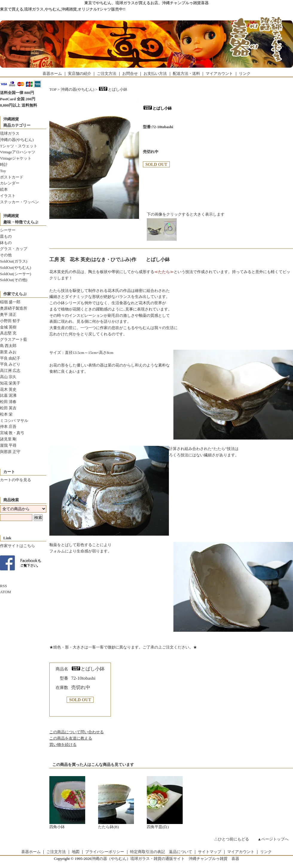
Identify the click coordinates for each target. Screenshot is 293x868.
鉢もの (6, 243)
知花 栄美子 (10, 383)
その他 (6, 255)
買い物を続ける (63, 744)
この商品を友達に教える (71, 738)
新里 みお (8, 352)
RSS (3, 586)
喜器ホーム (52, 74)
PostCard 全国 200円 (18, 99)
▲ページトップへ (273, 839)
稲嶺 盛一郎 (10, 302)
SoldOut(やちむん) (16, 268)
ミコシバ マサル (14, 421)
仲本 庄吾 (8, 427)
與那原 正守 (10, 452)
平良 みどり (10, 364)
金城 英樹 (8, 327)
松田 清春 (8, 402)
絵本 (4, 189)
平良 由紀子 (10, 358)
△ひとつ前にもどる (232, 839)
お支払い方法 (155, 74)
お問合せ (130, 74)
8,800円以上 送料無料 (19, 105)
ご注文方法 (107, 74)
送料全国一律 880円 (17, 93)
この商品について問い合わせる (77, 732)
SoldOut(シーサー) (16, 274)
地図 (76, 852)
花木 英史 (8, 389)
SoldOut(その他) (14, 280)
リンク (245, 74)
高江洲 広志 (10, 371)
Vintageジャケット (16, 158)
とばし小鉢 (113, 89)
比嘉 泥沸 (8, 395)
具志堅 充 (8, 333)
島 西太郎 (8, 346)
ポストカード (12, 177)
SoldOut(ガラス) (14, 261)
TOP (53, 89)
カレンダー (10, 183)
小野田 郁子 (10, 321)
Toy (3, 171)
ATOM (6, 592)
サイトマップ (210, 852)
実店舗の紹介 (80, 74)
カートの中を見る (16, 480)
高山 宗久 (8, 377)
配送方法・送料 (186, 74)
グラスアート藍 (14, 339)
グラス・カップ (14, 249)
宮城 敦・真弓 (12, 433)
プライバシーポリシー (105, 852)
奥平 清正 (8, 315)
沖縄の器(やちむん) (17, 140)
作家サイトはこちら (17, 546)
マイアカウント (219, 74)
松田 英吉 (8, 408)
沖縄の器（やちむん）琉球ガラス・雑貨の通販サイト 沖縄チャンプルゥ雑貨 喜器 (165, 859)
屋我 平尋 (8, 445)
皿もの (6, 236)
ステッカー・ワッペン (19, 202)
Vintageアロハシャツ (18, 152)
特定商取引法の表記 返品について (161, 852)
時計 (4, 165)
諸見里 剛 (8, 439)
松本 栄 (6, 414)
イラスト (8, 196)
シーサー (8, 230)
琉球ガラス (10, 133)
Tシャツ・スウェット (19, 146)
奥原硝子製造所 (14, 308)
